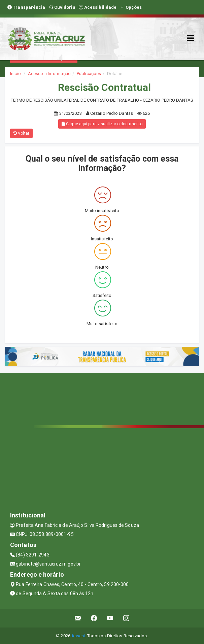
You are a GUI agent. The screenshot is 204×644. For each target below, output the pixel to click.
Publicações (89, 74)
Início (15, 74)
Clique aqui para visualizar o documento (102, 124)
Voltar (21, 133)
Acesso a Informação (49, 74)
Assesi (78, 636)
